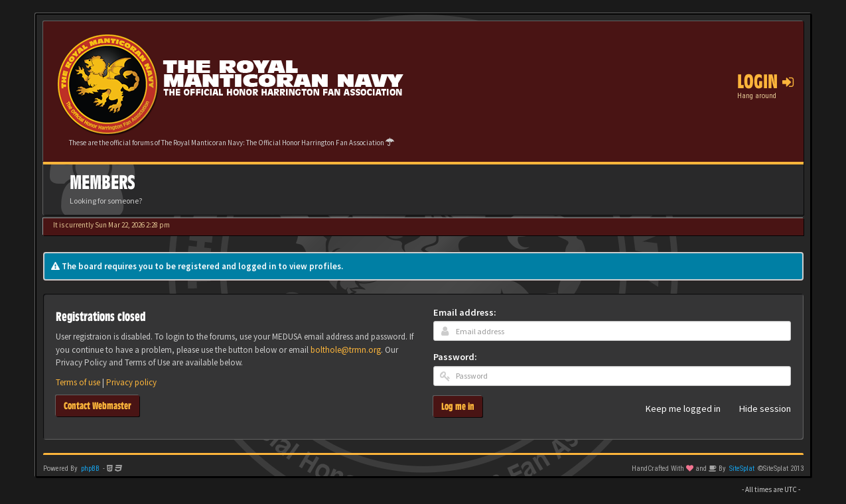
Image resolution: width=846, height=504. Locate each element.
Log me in (458, 406)
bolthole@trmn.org (346, 350)
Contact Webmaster (98, 406)
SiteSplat (742, 469)
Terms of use (78, 382)
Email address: (465, 312)
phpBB (90, 469)
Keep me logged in (676, 409)
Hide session (758, 409)
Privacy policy (131, 382)
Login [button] (765, 82)
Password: (455, 357)
